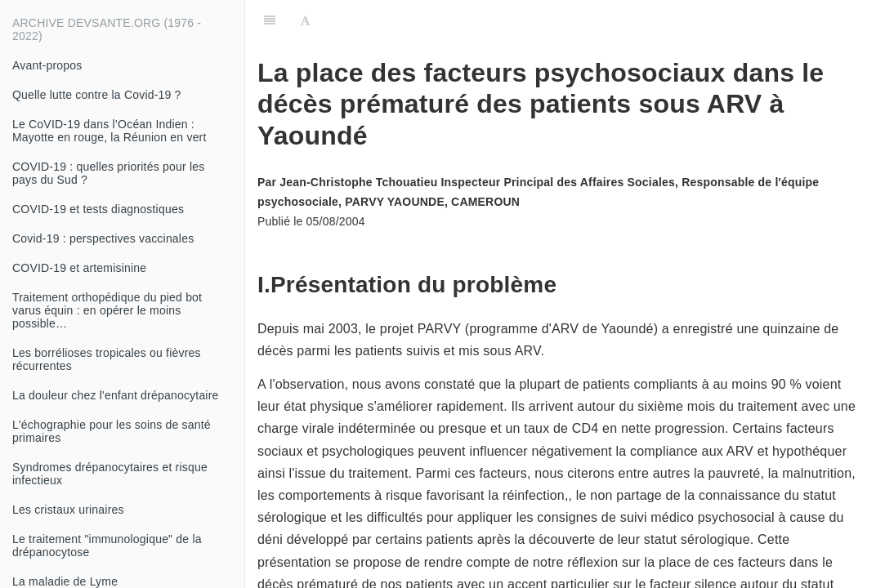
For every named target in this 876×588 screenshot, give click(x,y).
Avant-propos (47, 65)
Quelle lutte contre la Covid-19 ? (97, 95)
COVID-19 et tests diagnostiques (98, 209)
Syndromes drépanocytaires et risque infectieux (110, 474)
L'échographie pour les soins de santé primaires (112, 431)
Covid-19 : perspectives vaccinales (103, 238)
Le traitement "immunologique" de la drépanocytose (107, 546)
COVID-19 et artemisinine (79, 268)
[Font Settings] (305, 20)
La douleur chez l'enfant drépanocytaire (116, 395)
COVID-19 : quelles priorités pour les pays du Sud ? (108, 173)
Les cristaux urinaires (68, 510)
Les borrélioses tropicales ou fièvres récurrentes (107, 359)
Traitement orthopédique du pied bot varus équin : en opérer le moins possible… (107, 310)
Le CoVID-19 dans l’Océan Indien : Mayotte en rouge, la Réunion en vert (109, 131)
